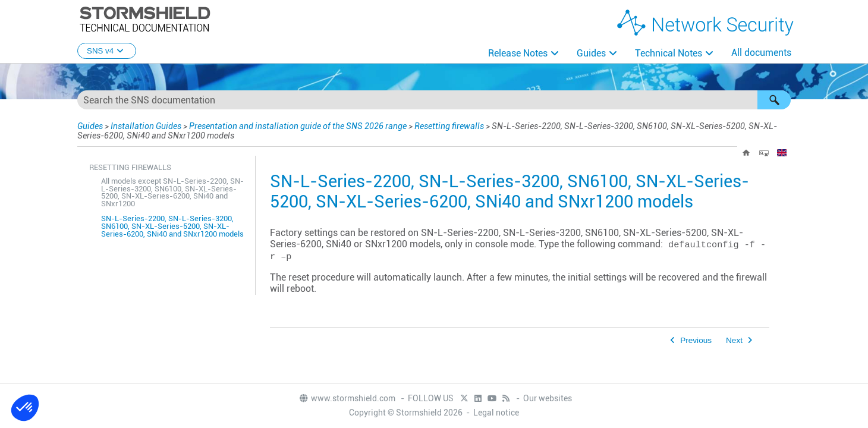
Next (734, 340)
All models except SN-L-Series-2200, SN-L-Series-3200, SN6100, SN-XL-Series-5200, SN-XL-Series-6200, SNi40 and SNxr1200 (172, 192)
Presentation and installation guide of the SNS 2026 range (298, 126)
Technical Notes (669, 53)
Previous (696, 340)
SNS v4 (107, 51)
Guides (591, 53)
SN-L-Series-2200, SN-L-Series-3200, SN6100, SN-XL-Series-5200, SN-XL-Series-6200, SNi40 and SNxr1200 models (172, 226)
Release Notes (518, 53)
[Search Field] (434, 100)
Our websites (548, 398)
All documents (761, 53)
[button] (774, 100)
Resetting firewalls (449, 126)
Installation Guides (146, 126)
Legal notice (496, 413)
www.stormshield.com (347, 398)
